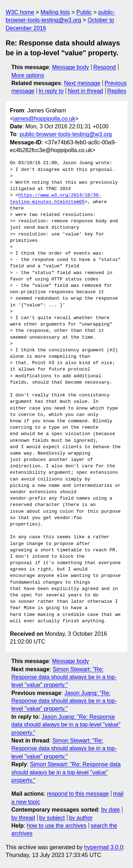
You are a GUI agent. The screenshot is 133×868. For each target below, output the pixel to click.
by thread (23, 818)
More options (28, 75)
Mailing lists (55, 12)
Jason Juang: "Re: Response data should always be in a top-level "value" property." (64, 701)
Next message (82, 83)
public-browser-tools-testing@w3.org (66, 134)
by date (110, 810)
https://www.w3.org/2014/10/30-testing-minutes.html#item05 (56, 199)
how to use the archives (57, 826)
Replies (117, 91)
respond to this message (78, 794)
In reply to (51, 91)
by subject (52, 818)
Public (84, 12)
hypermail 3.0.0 (103, 847)
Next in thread (85, 91)
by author (81, 818)
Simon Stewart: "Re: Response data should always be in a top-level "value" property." (64, 677)
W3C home (20, 12)
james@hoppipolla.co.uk (44, 119)
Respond (105, 67)
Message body (71, 67)
